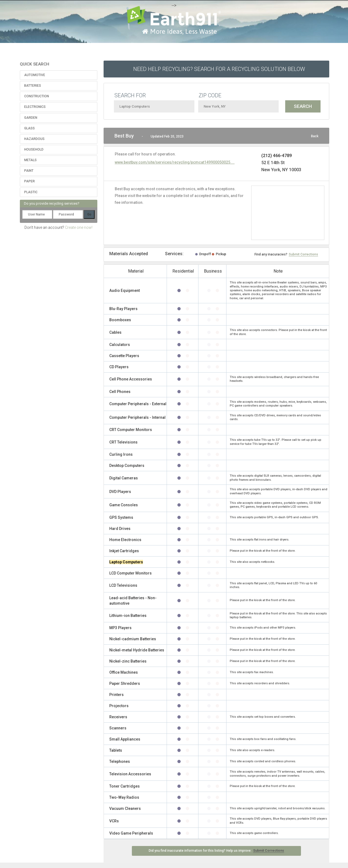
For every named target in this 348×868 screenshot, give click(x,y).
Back (315, 136)
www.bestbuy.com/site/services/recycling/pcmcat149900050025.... (175, 162)
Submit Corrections (303, 254)
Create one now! (79, 227)
